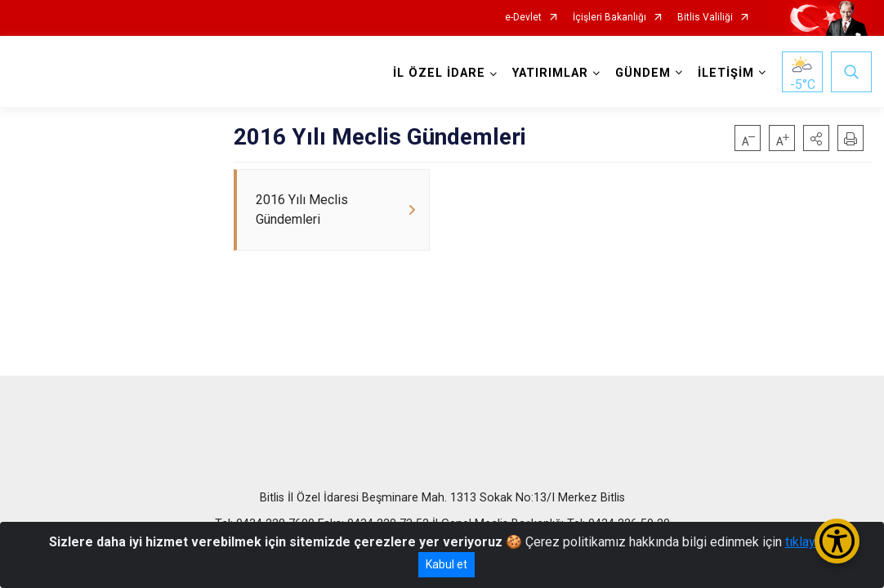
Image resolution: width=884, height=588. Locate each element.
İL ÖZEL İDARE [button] (439, 73)
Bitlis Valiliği (705, 18)
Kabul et (446, 564)
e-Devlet (523, 18)
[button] (816, 138)
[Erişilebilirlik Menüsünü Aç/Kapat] (837, 541)
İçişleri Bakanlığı (609, 18)
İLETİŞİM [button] (726, 73)
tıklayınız (810, 542)
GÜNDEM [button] (643, 73)
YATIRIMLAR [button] (550, 73)
